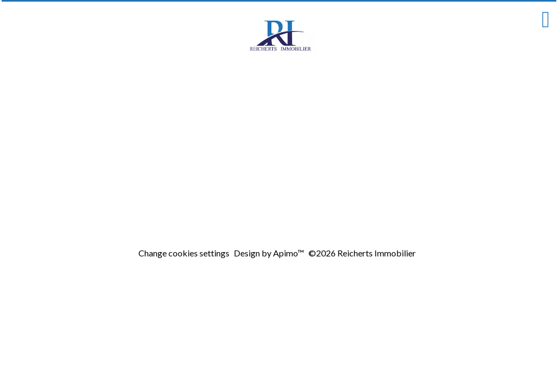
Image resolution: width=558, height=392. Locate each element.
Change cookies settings (184, 253)
